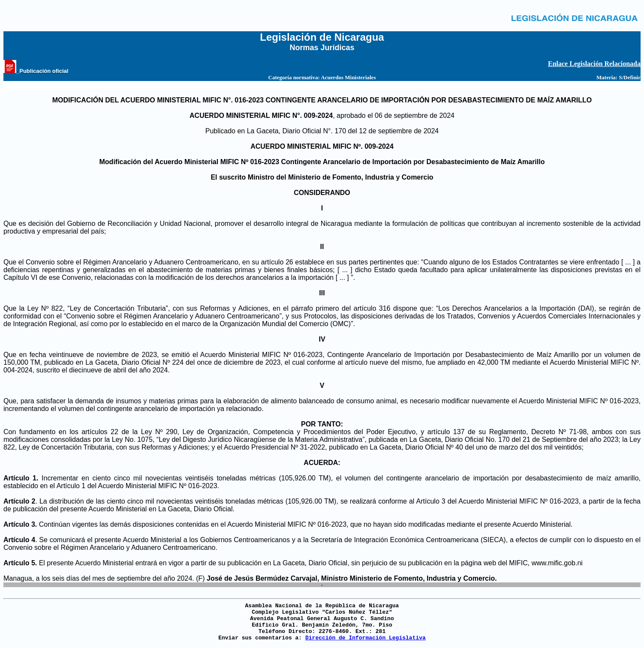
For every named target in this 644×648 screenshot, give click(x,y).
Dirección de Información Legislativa (366, 638)
